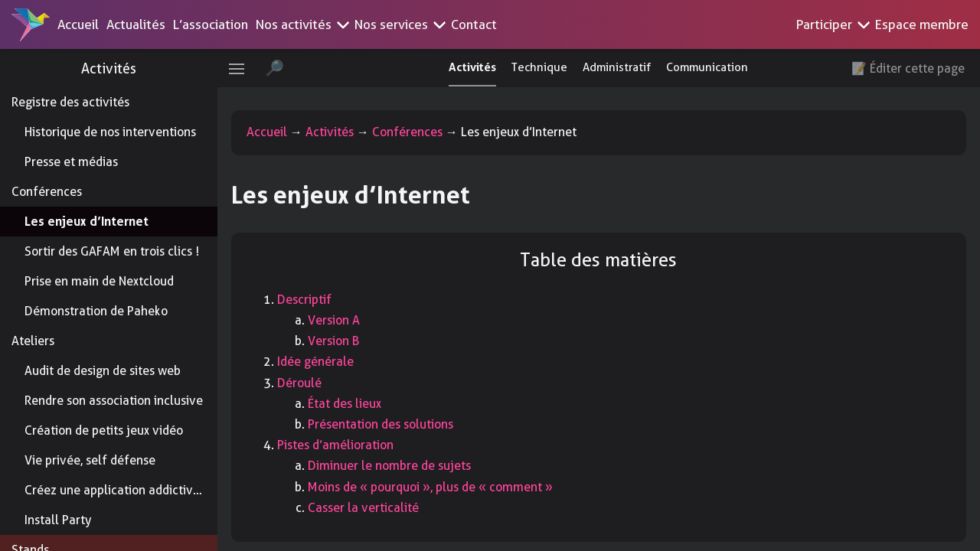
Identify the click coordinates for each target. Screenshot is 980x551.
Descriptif (314, 300)
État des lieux (354, 404)
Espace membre (922, 24)
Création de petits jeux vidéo (104, 430)
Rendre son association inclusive (114, 401)
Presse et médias (71, 162)
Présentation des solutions (390, 424)
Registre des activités (70, 102)
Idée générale (325, 362)
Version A (344, 320)
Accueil (78, 24)
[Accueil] (31, 24)
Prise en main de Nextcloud (99, 281)
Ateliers (33, 341)
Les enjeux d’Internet (87, 222)
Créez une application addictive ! (116, 490)
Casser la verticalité (373, 508)
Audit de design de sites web (103, 371)
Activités (115, 68)
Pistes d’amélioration (345, 445)
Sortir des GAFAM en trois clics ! (112, 251)
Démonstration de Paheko (96, 311)
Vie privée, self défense (90, 460)
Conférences (47, 192)
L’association (211, 24)
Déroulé (309, 383)
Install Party (58, 520)
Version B (343, 341)
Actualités (136, 24)
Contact (474, 24)
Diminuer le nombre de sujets (399, 466)
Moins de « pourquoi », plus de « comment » (440, 487)
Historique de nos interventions (110, 132)
